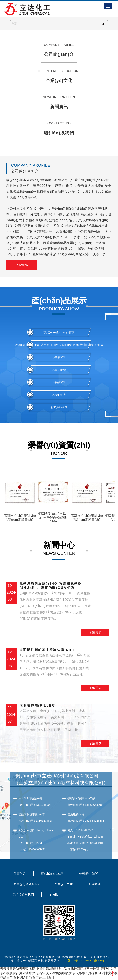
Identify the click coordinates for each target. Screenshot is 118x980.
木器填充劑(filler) (55, 719)
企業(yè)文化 (59, 81)
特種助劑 (59, 382)
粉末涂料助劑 (59, 407)
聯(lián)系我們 (59, 133)
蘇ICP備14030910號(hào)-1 (88, 960)
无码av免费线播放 (59, 973)
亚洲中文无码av (34, 973)
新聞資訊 (59, 107)
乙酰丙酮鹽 (59, 370)
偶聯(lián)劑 (59, 395)
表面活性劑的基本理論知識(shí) (55, 663)
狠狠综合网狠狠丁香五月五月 (34, 978)
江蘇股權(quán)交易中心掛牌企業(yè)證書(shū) (53, 518)
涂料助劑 (59, 357)
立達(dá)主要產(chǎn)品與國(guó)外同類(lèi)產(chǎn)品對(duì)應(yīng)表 (59, 345)
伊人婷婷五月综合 (85, 973)
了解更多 (22, 265)
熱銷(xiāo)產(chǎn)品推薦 (59, 332)
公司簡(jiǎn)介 (59, 54)
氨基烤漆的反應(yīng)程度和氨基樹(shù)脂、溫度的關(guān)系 (55, 602)
